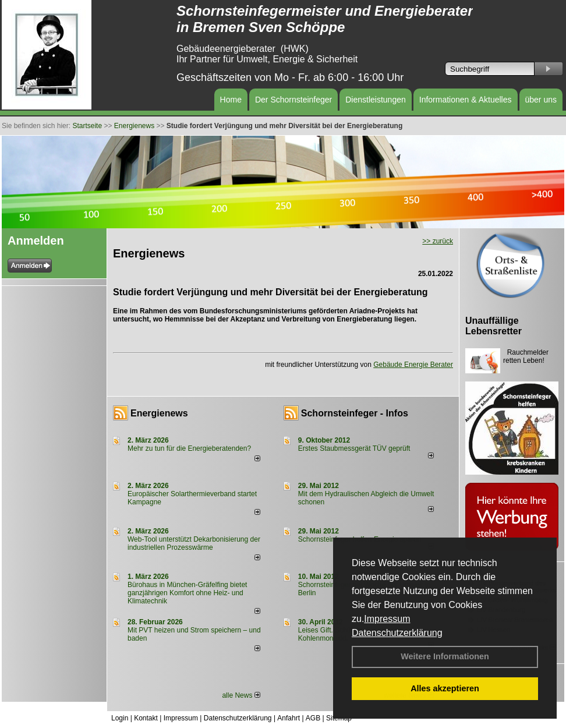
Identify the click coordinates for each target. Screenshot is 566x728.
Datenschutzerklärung (397, 633)
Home (231, 100)
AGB (313, 718)
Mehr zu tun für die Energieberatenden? (189, 448)
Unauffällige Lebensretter (494, 326)
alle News (241, 695)
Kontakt (146, 718)
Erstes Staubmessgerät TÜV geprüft (354, 448)
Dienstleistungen (376, 100)
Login (120, 718)
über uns (541, 100)
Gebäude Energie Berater (413, 365)
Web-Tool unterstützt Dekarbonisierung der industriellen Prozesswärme (194, 543)
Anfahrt (289, 718)
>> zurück (438, 241)
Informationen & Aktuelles (466, 100)
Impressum (387, 619)
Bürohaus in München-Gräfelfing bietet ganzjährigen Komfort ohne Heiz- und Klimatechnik (187, 593)
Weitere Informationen (445, 656)
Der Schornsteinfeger (293, 100)
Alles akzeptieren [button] (445, 688)
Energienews (159, 413)
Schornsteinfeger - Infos (355, 413)
